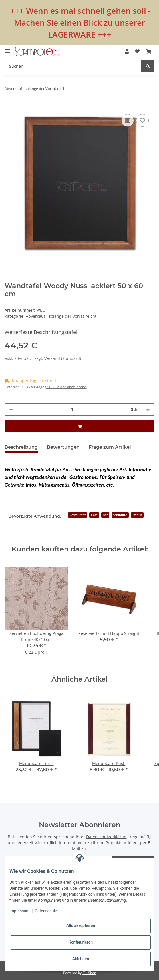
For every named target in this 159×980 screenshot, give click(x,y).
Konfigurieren (81, 942)
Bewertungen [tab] (63, 447)
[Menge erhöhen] (148, 410)
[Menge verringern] (11, 410)
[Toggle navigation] (7, 49)
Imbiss (137, 515)
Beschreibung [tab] (21, 447)
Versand (53, 358)
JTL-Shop (89, 973)
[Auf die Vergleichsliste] (128, 120)
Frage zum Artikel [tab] (110, 447)
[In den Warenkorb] (9, 106)
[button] (127, 51)
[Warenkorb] (149, 51)
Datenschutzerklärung (107, 837)
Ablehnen (81, 959)
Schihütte (120, 515)
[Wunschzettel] (137, 51)
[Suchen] (73, 66)
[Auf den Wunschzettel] (142, 120)
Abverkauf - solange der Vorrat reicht (61, 316)
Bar (105, 515)
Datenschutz (46, 911)
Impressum (19, 911)
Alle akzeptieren (81, 926)
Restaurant (78, 515)
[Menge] (72, 410)
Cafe (94, 515)
